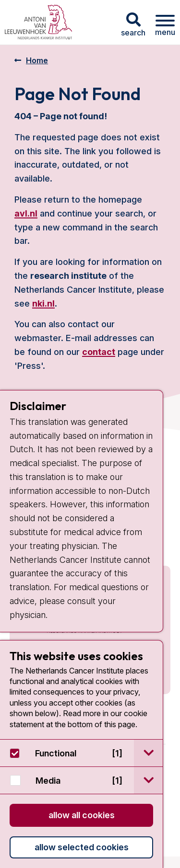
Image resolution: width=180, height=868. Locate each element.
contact (99, 352)
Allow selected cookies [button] (82, 847)
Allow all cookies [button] (82, 815)
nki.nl (43, 303)
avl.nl (26, 213)
